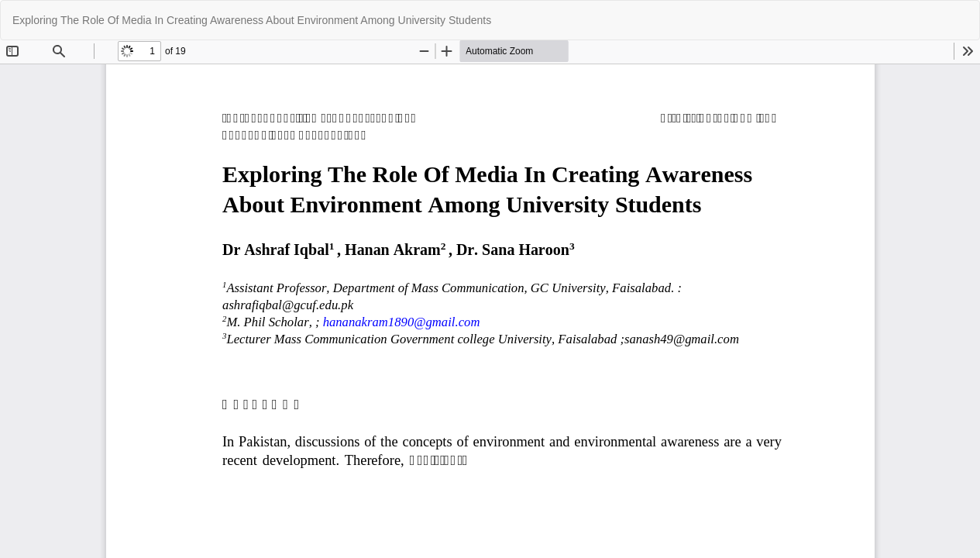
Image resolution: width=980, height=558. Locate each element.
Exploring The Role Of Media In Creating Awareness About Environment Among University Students (252, 20)
